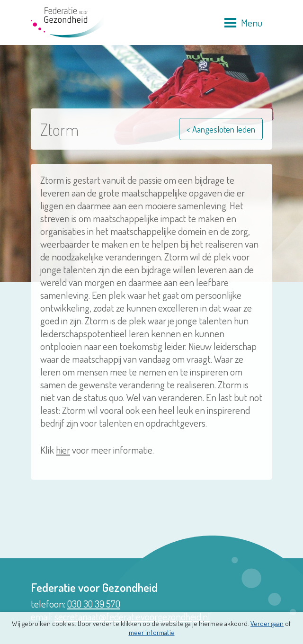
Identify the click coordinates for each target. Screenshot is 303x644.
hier (63, 450)
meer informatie (152, 632)
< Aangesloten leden (221, 129)
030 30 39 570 (94, 604)
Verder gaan (267, 623)
